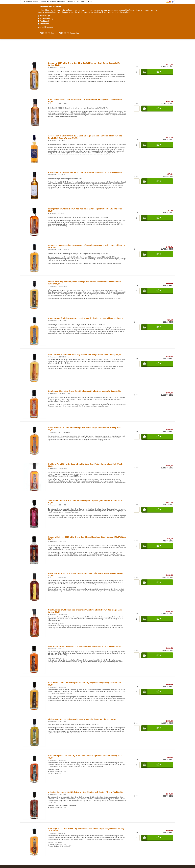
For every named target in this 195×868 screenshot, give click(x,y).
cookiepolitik (98, 12)
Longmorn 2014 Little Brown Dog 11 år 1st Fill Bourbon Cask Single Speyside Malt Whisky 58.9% (85, 64)
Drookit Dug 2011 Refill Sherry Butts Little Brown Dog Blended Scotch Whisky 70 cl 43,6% (85, 757)
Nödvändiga (45, 16)
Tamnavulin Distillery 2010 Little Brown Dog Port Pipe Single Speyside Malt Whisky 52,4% (85, 501)
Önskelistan (62, 2)
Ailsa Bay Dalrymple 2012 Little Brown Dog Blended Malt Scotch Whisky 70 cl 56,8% (85, 792)
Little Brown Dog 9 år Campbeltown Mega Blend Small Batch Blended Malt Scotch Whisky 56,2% (84, 283)
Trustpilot (71, 2)
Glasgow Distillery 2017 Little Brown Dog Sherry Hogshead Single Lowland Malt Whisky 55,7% (87, 538)
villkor (127, 12)
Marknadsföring (47, 18)
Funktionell (45, 21)
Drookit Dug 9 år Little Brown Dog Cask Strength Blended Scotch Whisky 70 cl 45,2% (86, 318)
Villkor (90, 2)
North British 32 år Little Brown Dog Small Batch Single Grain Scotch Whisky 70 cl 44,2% (85, 429)
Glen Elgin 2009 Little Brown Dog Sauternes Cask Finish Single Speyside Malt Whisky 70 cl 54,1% (86, 830)
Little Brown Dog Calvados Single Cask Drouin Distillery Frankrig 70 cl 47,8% (82, 719)
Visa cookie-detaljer (45, 27)
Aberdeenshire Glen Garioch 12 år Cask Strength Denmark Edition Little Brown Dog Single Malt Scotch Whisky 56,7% (85, 137)
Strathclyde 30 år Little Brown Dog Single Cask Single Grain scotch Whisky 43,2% (84, 391)
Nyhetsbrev (51, 2)
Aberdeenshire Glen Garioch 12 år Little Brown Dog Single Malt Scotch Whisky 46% (85, 172)
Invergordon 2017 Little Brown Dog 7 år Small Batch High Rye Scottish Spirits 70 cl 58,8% (85, 210)
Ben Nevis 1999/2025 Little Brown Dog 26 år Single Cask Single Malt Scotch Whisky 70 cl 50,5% (86, 246)
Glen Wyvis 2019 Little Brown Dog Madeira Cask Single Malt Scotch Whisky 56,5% (84, 646)
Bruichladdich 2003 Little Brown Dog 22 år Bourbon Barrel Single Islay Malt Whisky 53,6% (85, 100)
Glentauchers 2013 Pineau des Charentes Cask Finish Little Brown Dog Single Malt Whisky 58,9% (85, 611)
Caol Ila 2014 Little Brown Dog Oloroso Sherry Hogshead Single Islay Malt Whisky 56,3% (84, 684)
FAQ (78, 2)
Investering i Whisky (31, 2)
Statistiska (44, 24)
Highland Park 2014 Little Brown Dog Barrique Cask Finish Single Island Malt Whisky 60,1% (86, 465)
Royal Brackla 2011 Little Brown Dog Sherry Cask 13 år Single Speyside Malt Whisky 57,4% (86, 574)
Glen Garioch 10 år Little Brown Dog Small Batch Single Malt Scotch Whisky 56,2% (85, 355)
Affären (43, 2)
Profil (83, 2)
